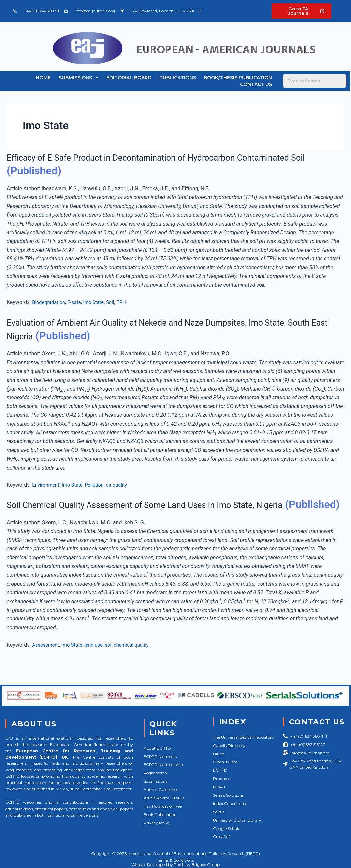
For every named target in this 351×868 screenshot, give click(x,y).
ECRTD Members (160, 756)
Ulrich (219, 754)
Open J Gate (225, 762)
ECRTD (220, 770)
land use (99, 658)
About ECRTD (157, 748)
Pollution (100, 485)
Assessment (47, 658)
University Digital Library (237, 820)
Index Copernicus (229, 803)
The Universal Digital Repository (244, 737)
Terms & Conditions (175, 860)
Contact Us (256, 84)
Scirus (219, 812)
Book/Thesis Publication (238, 78)
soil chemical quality (135, 658)
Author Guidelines (161, 790)
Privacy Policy (157, 823)
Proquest (222, 779)
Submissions (79, 78)
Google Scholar (228, 828)
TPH (129, 302)
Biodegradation (50, 302)
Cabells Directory (229, 745)
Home (43, 78)
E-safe (78, 302)
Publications (178, 78)
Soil (117, 302)
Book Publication (160, 814)
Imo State (99, 302)
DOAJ (219, 787)
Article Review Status (164, 798)
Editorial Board (129, 78)
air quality (124, 485)
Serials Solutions (228, 795)
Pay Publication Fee (163, 806)
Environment (47, 485)
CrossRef (221, 837)
